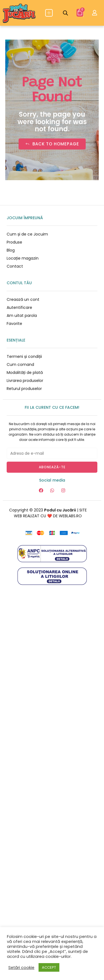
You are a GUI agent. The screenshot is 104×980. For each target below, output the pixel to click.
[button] (49, 13)
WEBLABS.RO (70, 516)
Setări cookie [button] (21, 968)
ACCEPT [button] (49, 967)
